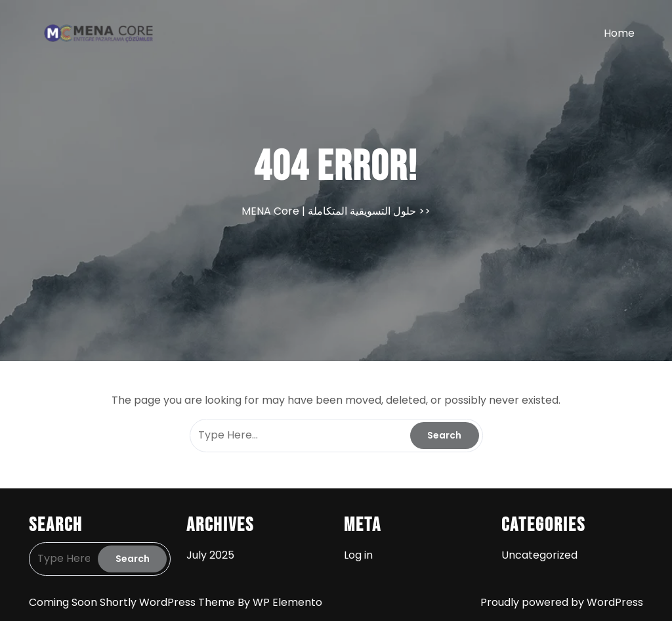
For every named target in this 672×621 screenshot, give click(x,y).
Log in (358, 555)
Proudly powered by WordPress (562, 602)
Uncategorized (539, 555)
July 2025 (210, 555)
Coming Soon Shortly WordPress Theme (133, 602)
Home (619, 33)
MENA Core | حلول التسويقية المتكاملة (329, 211)
